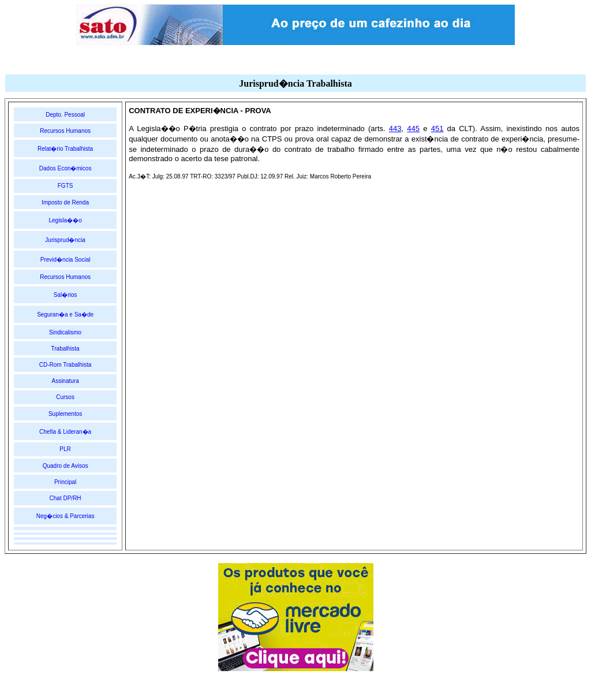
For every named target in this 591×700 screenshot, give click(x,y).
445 (413, 129)
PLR (65, 449)
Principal (65, 482)
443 (395, 129)
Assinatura (65, 381)
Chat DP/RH (66, 498)
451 (437, 129)
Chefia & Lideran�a (65, 432)
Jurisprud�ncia (65, 240)
